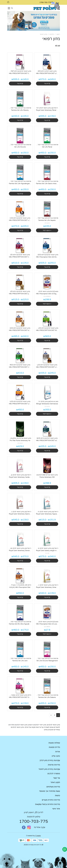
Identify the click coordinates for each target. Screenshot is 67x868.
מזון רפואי (44, 34)
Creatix (38, 836)
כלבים (52, 34)
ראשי (58, 34)
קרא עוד (47, 84)
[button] (57, 46)
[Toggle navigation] (9, 8)
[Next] (51, 715)
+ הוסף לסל (47, 230)
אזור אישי (56, 809)
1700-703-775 (34, 821)
